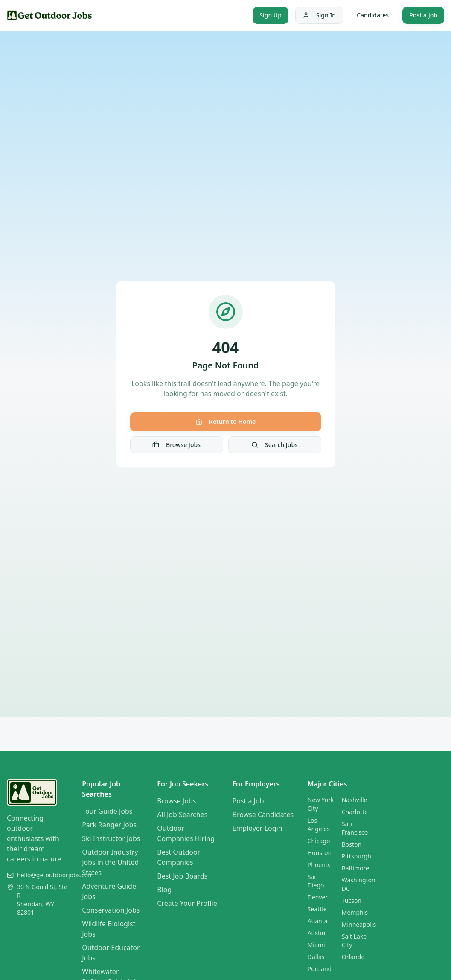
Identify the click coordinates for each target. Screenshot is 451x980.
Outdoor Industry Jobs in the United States (110, 862)
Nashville (355, 800)
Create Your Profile (187, 903)
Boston (352, 844)
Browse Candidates (263, 815)
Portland (320, 969)
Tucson (352, 900)
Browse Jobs (176, 445)
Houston (320, 853)
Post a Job (423, 15)
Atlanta (318, 921)
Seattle (317, 909)
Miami (316, 945)
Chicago (319, 841)
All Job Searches (182, 815)
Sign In (319, 15)
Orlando (353, 957)
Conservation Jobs (111, 910)
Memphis (355, 912)
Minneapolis (359, 924)
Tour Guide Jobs (107, 811)
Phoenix (319, 865)
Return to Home (225, 422)
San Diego (316, 881)
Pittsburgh (356, 856)
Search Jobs (275, 445)
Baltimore (355, 868)
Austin (317, 933)
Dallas (316, 957)
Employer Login (258, 828)
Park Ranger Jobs (109, 825)
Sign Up (271, 15)
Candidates (373, 15)
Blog (164, 890)
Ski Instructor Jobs (111, 838)
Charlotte (355, 812)
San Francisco (355, 828)
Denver (318, 897)
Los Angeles (319, 825)
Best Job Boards (182, 876)
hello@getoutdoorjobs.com (55, 875)
